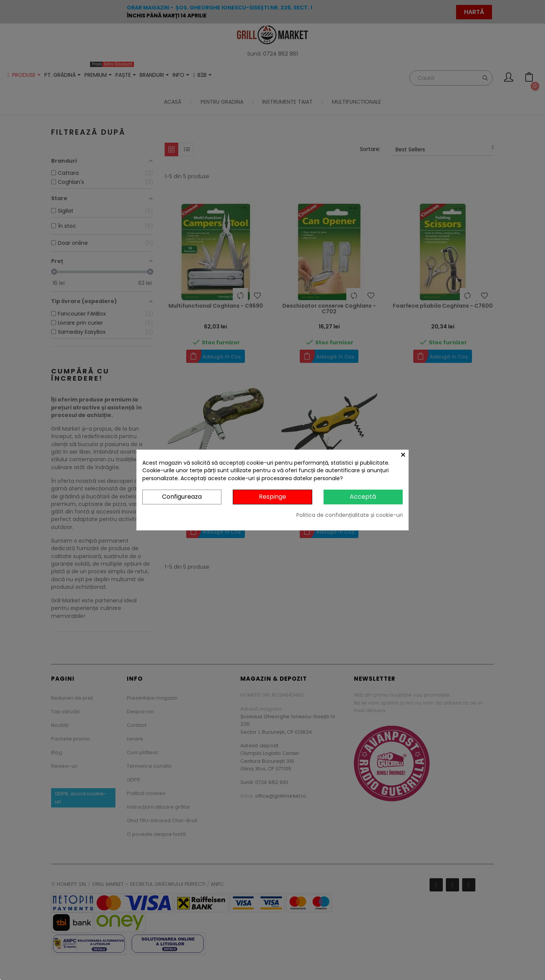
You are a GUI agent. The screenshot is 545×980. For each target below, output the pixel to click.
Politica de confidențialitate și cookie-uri (350, 515)
